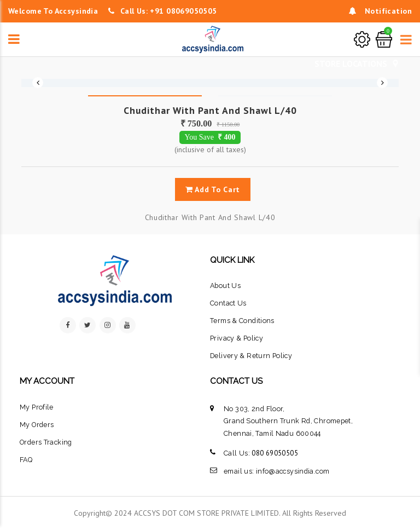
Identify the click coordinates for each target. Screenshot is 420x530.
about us (225, 286)
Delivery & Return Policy (251, 356)
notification (380, 11)
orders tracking (46, 442)
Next (382, 83)
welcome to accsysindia (53, 11)
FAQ (26, 460)
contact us (228, 303)
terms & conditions (242, 321)
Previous (38, 83)
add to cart (212, 189)
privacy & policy (237, 338)
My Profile (37, 407)
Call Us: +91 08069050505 (163, 11)
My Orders (37, 425)
